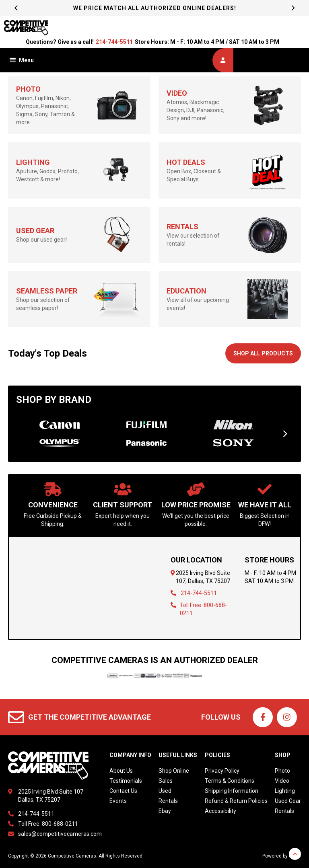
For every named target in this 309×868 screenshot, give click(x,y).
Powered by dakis (282, 856)
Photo (282, 771)
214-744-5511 (114, 42)
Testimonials (126, 781)
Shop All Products (263, 353)
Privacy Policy (222, 771)
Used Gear (288, 801)
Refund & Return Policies (236, 801)
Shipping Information (232, 791)
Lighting (285, 791)
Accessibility (220, 811)
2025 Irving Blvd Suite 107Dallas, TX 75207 (51, 796)
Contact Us (123, 791)
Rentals (168, 801)
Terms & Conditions (230, 781)
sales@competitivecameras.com (60, 834)
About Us (121, 771)
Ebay (165, 811)
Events (118, 801)
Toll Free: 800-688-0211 (48, 824)
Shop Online (174, 771)
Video (282, 781)
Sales (166, 781)
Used (165, 791)
